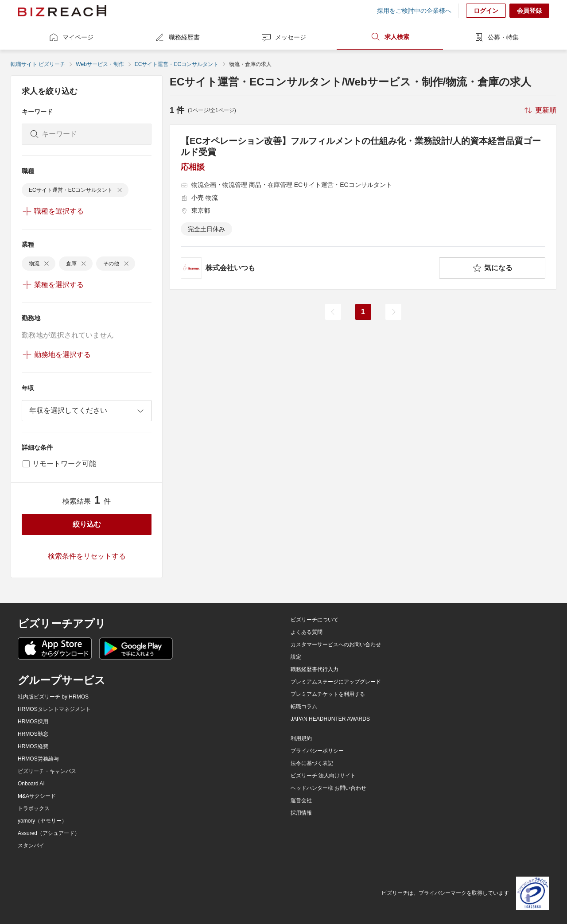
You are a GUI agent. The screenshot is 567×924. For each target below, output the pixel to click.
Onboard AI (31, 784)
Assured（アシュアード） (49, 833)
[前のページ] (333, 312)
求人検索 (390, 37)
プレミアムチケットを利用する (328, 694)
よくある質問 (307, 632)
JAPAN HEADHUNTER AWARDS (330, 719)
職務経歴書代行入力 (315, 669)
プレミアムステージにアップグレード (336, 682)
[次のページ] (393, 312)
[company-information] (308, 268)
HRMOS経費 (33, 746)
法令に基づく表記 (312, 763)
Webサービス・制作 (100, 64)
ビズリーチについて (315, 620)
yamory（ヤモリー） (42, 821)
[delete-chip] (120, 190)
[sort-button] (540, 110)
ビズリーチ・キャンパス (47, 771)
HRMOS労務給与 (38, 759)
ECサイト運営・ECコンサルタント (177, 64)
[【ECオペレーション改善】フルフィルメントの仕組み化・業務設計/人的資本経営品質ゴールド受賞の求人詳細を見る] (363, 207)
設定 (296, 657)
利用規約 (301, 738)
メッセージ (283, 37)
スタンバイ (31, 846)
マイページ (71, 37)
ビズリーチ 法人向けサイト (323, 776)
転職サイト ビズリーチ (38, 64)
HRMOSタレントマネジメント (54, 709)
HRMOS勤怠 (33, 734)
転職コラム (304, 707)
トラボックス (34, 808)
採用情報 (301, 813)
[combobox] (87, 411)
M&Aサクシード (37, 796)
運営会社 (301, 800)
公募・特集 (496, 37)
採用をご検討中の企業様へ (414, 11)
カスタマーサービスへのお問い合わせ (336, 644)
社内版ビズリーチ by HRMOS (53, 697)
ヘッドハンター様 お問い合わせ (328, 788)
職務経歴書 (177, 37)
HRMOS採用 (33, 722)
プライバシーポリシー (317, 751)
